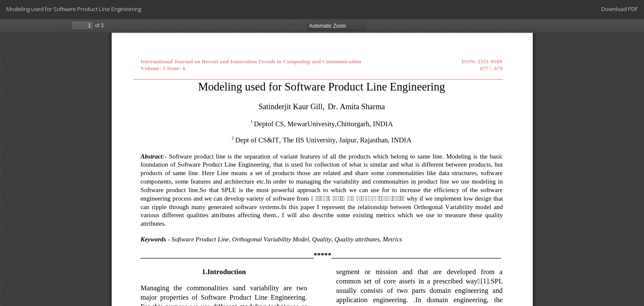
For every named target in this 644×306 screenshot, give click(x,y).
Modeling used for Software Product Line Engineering (74, 9)
